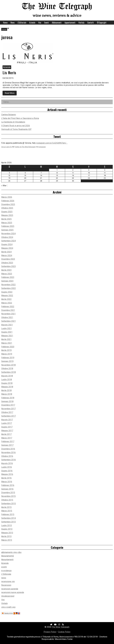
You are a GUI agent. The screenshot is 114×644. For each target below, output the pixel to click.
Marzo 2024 (7, 255)
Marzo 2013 (7, 540)
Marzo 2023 (7, 274)
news (4, 578)
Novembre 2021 (8, 314)
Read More (11, 94)
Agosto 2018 (7, 376)
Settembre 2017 (9, 416)
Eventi (47, 23)
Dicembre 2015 (8, 493)
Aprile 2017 (6, 434)
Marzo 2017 (7, 438)
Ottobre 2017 (7, 412)
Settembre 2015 (9, 504)
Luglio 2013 (7, 525)
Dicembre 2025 (8, 204)
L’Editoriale (22, 23)
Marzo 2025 (7, 223)
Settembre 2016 (9, 460)
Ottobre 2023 (7, 263)
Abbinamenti (57, 23)
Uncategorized (8, 596)
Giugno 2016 (7, 471)
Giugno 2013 (7, 529)
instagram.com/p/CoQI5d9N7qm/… (52, 143)
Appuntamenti (70, 23)
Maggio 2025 (7, 215)
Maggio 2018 (7, 387)
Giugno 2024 (7, 244)
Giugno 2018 (7, 383)
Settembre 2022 (9, 288)
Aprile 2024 (6, 252)
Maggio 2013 (7, 533)
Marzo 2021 (7, 343)
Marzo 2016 (7, 482)
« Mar (4, 186)
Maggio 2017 (7, 431)
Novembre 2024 (8, 234)
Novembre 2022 (8, 285)
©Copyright (102, 23)
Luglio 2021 (7, 328)
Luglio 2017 (7, 423)
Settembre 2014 (9, 518)
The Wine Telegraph (57, 7)
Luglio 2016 (7, 467)
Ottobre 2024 (7, 237)
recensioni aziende (10, 589)
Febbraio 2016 (8, 485)
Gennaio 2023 (7, 281)
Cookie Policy (64, 632)
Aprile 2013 (6, 536)
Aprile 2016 (6, 478)
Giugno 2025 (7, 212)
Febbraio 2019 (8, 358)
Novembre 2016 (8, 452)
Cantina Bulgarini (9, 115)
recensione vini (8, 581)
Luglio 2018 (7, 380)
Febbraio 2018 (8, 398)
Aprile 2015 (6, 507)
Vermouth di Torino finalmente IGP (16, 129)
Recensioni (6, 585)
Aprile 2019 (6, 350)
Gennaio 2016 (7, 489)
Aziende (32, 23)
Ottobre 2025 (7, 208)
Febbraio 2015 (8, 514)
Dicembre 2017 (8, 405)
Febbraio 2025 (8, 226)
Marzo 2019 (7, 354)
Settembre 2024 (9, 241)
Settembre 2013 (9, 522)
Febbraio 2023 (8, 277)
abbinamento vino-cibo (11, 552)
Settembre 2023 (9, 266)
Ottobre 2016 (7, 456)
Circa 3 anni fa (6, 147)
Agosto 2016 (7, 463)
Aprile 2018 (6, 390)
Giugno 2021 (7, 332)
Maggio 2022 (7, 296)
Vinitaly (81, 23)
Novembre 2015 (8, 496)
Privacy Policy (50, 632)
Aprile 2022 (6, 299)
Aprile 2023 (6, 270)
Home (5, 23)
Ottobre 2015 (7, 500)
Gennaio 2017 (7, 445)
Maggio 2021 (7, 336)
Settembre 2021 (9, 321)
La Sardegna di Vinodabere (13, 122)
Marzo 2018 (7, 394)
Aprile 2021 (6, 339)
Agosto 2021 (7, 325)
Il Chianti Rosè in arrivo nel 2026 (16, 126)
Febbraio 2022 (8, 307)
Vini (40, 23)
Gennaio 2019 (7, 361)
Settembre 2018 (9, 372)
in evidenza (6, 571)
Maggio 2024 (7, 248)
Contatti (91, 23)
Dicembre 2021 (8, 310)
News (13, 23)
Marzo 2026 (7, 197)
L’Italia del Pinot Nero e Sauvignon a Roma (20, 118)
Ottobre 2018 (7, 368)
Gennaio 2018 (7, 401)
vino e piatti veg (8, 607)
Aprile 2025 (6, 219)
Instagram (42, 147)
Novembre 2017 (8, 409)
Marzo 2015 (7, 511)
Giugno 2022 (7, 292)
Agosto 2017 (7, 420)
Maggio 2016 (7, 474)
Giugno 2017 (7, 427)
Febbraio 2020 (8, 347)
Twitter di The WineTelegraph (25, 147)
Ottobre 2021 (7, 317)
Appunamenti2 (8, 556)
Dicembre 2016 (8, 449)
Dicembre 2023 (8, 259)
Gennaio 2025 (7, 230)
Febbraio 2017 (8, 441)
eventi (4, 567)
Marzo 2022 (7, 303)
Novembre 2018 (8, 365)
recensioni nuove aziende (13, 592)
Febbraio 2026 (8, 201)
